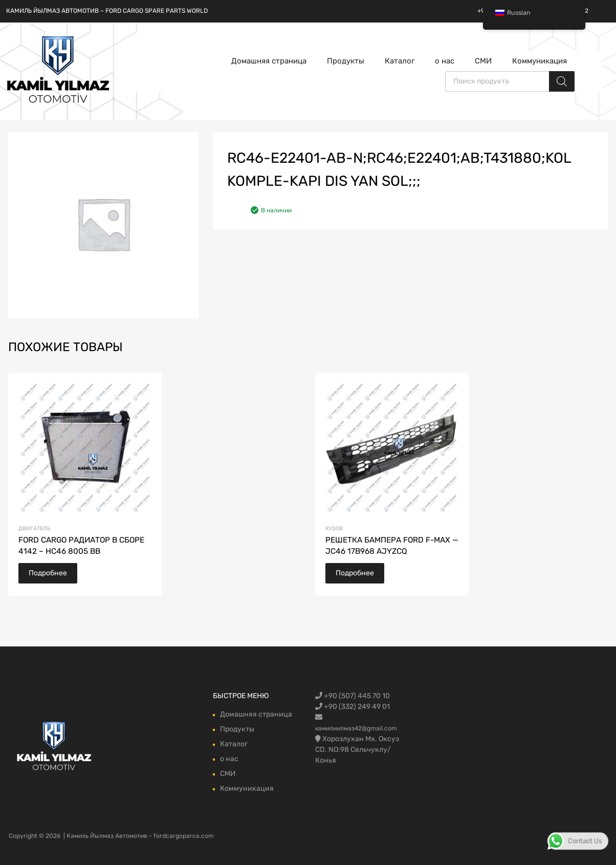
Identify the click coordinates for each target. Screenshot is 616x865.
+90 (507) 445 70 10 (353, 696)
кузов (334, 528)
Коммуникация (540, 61)
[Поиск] (562, 81)
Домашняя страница (269, 61)
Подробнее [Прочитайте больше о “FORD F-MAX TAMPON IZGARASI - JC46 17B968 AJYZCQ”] (355, 573)
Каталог (400, 61)
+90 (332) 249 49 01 (353, 707)
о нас (445, 61)
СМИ (483, 61)
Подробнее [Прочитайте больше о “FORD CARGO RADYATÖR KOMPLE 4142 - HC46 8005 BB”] (48, 573)
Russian (513, 13)
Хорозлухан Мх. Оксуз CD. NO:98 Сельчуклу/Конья (357, 750)
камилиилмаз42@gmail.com (356, 728)
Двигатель (34, 528)
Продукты (346, 61)
